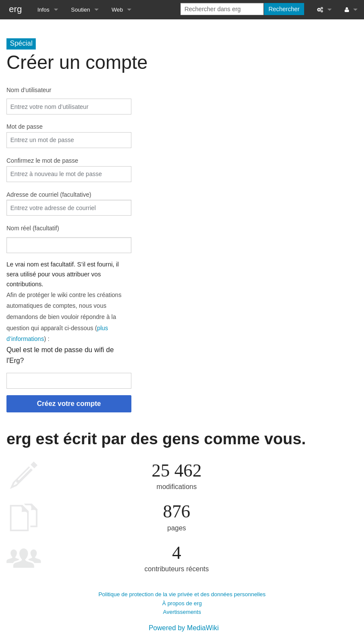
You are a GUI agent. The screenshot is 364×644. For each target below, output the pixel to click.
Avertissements (182, 612)
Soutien (81, 10)
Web (117, 10)
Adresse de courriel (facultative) (49, 195)
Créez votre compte (69, 404)
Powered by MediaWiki (184, 628)
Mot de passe (25, 127)
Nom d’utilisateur (29, 90)
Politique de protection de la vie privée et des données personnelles (182, 594)
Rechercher (284, 9)
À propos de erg (182, 603)
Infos (44, 10)
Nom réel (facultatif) (33, 228)
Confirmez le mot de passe (42, 161)
